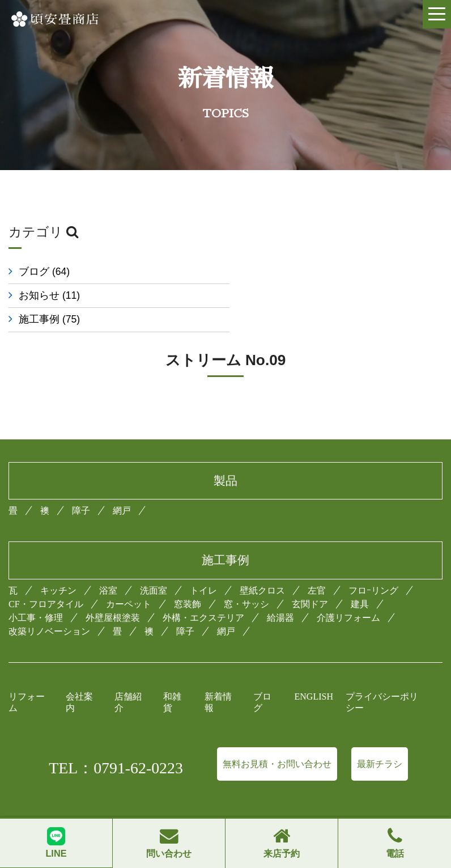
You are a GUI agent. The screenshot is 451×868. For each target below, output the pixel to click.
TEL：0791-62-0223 (116, 744)
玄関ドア (310, 580)
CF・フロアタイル (46, 580)
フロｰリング (373, 567)
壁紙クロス (262, 567)
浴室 (108, 567)
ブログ (44, 272)
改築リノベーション (49, 607)
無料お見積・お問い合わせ (277, 740)
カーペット (129, 580)
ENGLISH (314, 673)
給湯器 (280, 594)
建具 (360, 580)
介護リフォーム (348, 594)
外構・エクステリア (203, 594)
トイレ (203, 567)
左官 (317, 567)
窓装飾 (188, 580)
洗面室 (154, 567)
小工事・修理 (36, 594)
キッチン (58, 567)
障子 (81, 487)
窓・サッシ (246, 580)
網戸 (122, 487)
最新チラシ (380, 740)
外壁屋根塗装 (113, 594)
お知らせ (275, 272)
